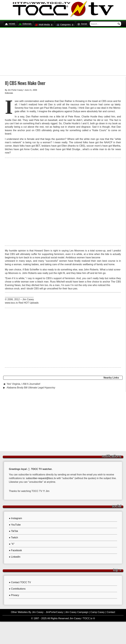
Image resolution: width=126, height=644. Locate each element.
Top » (117, 568)
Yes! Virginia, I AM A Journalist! (23, 382)
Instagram (16, 517)
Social (90, 23)
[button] (116, 23)
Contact (111, 611)
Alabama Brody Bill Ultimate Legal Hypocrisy (31, 386)
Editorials (31, 23)
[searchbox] (107, 23)
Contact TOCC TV (21, 581)
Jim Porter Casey (15, 88)
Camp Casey (97, 611)
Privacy (15, 594)
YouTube (16, 523)
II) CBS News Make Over (25, 81)
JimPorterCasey (54, 611)
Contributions (18, 587)
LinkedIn (16, 555)
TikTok (15, 530)
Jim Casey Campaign (77, 611)
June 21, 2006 (31, 88)
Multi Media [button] (51, 23)
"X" (13, 542)
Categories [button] (72, 23)
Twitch (15, 536)
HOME (16, 23)
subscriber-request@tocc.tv (41, 477)
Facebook (16, 549)
